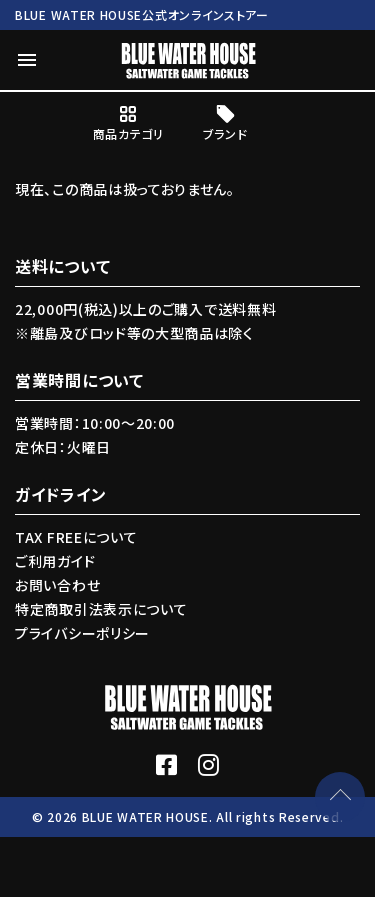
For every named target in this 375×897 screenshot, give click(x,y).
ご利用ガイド (55, 561)
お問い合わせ (57, 585)
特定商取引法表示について (101, 609)
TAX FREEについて (76, 537)
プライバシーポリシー (82, 633)
